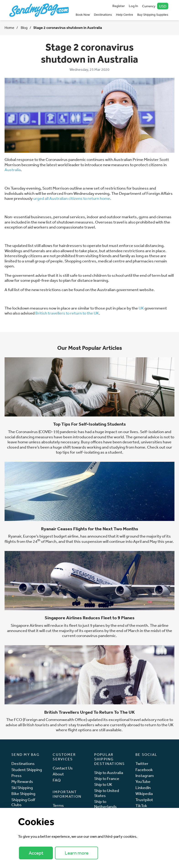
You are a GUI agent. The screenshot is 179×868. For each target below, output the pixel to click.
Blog (24, 28)
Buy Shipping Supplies (153, 15)
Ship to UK (103, 784)
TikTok (141, 806)
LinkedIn (143, 788)
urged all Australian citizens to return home (72, 198)
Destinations (103, 15)
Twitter (142, 763)
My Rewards (22, 781)
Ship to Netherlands (105, 804)
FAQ (57, 780)
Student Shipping (27, 770)
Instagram (145, 775)
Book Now (83, 15)
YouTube (143, 781)
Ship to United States (107, 793)
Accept (36, 853)
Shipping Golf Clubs (23, 802)
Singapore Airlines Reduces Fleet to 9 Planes (90, 618)
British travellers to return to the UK (67, 313)
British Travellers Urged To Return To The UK (89, 712)
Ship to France (107, 778)
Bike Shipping (23, 793)
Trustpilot (144, 800)
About (58, 774)
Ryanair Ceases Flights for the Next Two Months (90, 529)
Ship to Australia (109, 773)
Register (119, 6)
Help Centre (125, 15)
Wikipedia (144, 793)
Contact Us (63, 768)
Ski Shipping (22, 788)
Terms (58, 805)
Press (17, 775)
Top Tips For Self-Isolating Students (89, 424)
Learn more (77, 853)
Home (9, 28)
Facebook (144, 770)
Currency (155, 6)
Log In (133, 6)
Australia (13, 170)
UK (141, 308)
